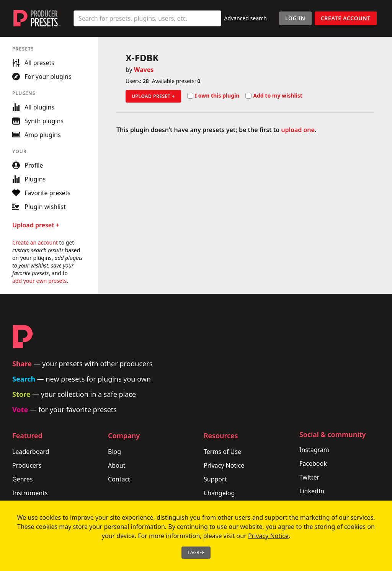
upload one (298, 130)
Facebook (313, 463)
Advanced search (246, 18)
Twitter (309, 477)
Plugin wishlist (39, 207)
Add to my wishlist (274, 96)
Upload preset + (153, 96)
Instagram (314, 450)
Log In (295, 18)
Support (215, 479)
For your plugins (42, 77)
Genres (23, 479)
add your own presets (39, 281)
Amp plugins (37, 135)
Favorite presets (41, 193)
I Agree (196, 552)
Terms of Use (222, 452)
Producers (27, 465)
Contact (119, 479)
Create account (346, 18)
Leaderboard (31, 452)
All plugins (33, 107)
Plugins (29, 179)
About (117, 465)
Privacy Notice (224, 465)
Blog (114, 452)
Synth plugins (38, 121)
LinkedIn (312, 491)
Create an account (35, 242)
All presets (33, 63)
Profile (28, 165)
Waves (144, 70)
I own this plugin (213, 96)
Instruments (30, 493)
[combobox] (147, 18)
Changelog (219, 493)
